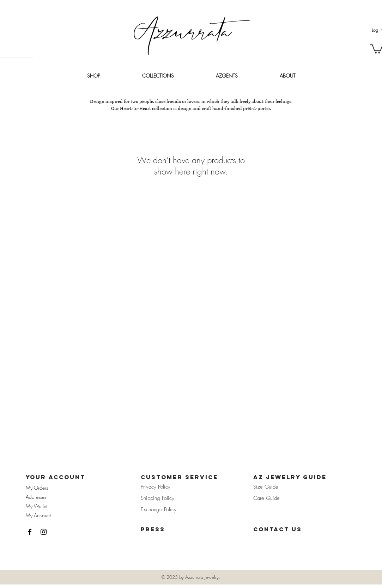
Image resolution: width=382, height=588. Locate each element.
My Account (38, 515)
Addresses (36, 497)
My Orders (37, 488)
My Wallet (37, 506)
